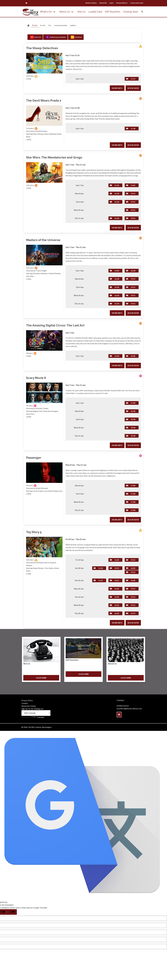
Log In (111, 3)
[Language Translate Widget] (36, 713)
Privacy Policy (27, 700)
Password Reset (122, 3)
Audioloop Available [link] (61, 25)
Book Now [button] (133, 88)
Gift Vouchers (113, 12)
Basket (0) (103, 3)
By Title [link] (43, 25)
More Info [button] (117, 88)
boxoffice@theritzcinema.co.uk (129, 708)
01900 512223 (123, 706)
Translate (38, 717)
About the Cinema (29, 706)
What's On (46, 12)
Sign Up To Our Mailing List (32, 709)
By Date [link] (35, 25)
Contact (25, 703)
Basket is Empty (91, 3)
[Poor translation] (12, 912)
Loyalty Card (95, 12)
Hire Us (81, 12)
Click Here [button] (41, 678)
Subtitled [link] (73, 25)
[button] (26, 3)
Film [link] (50, 25)
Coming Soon (131, 12)
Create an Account (137, 3)
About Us (65, 12)
